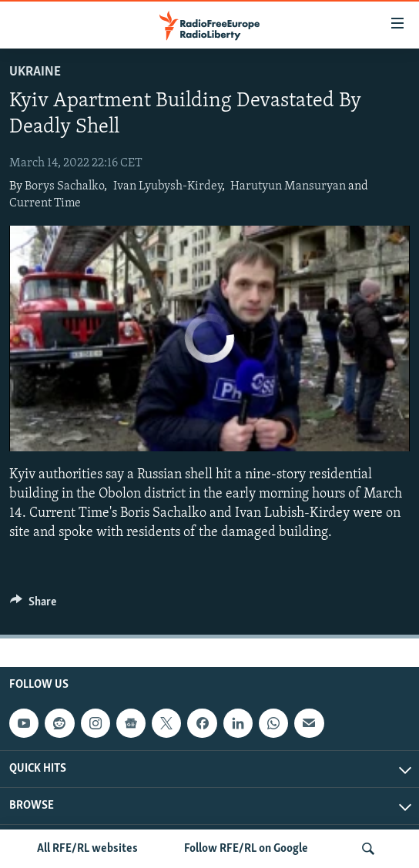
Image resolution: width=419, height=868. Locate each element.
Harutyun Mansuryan (288, 186)
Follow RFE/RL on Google (246, 849)
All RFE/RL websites (87, 849)
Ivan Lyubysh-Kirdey (168, 186)
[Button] (33, 605)
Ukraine (35, 72)
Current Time (45, 203)
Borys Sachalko (64, 186)
